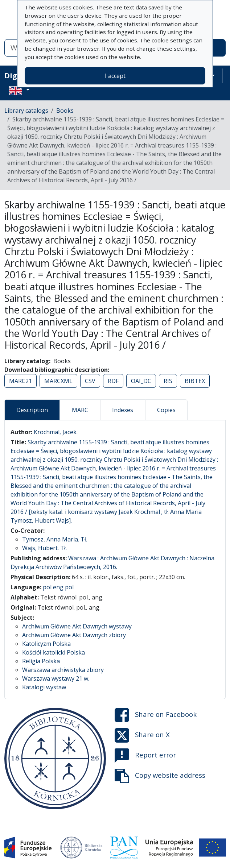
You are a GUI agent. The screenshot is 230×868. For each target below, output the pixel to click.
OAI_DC (141, 381)
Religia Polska (41, 661)
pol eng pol (58, 587)
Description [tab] (32, 410)
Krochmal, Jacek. (56, 432)
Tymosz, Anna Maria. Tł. (55, 539)
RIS (168, 381)
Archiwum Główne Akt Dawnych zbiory (74, 635)
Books (65, 111)
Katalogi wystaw (44, 687)
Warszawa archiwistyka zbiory (63, 670)
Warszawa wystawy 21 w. (56, 678)
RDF (113, 381)
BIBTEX (195, 381)
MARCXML (58, 381)
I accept (115, 76)
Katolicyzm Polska (46, 644)
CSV (90, 381)
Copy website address (160, 776)
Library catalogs (26, 111)
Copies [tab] (166, 410)
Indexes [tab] (123, 410)
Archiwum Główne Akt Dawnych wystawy (77, 626)
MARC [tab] (80, 410)
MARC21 (20, 381)
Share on (156, 715)
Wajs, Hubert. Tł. (44, 548)
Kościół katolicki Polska (54, 652)
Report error (145, 756)
